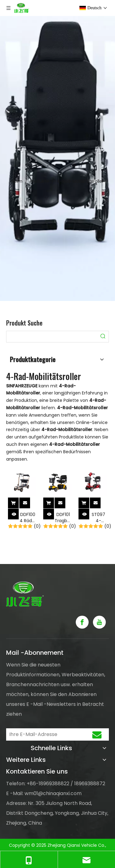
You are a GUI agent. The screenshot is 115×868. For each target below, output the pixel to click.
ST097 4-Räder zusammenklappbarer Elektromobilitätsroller (98, 518)
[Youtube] (99, 622)
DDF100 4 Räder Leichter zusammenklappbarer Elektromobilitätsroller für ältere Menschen (28, 518)
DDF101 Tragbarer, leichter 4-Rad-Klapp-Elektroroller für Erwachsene (63, 518)
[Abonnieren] (97, 734)
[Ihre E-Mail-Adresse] (44, 734)
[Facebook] (82, 622)
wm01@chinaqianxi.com (53, 793)
